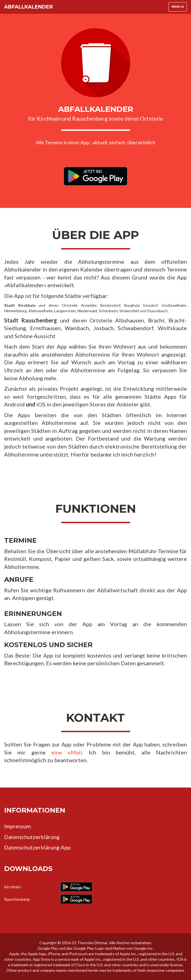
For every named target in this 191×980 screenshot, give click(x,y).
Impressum (18, 826)
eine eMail (67, 752)
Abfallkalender (29, 7)
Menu (179, 8)
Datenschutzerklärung (32, 837)
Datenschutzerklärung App (37, 847)
